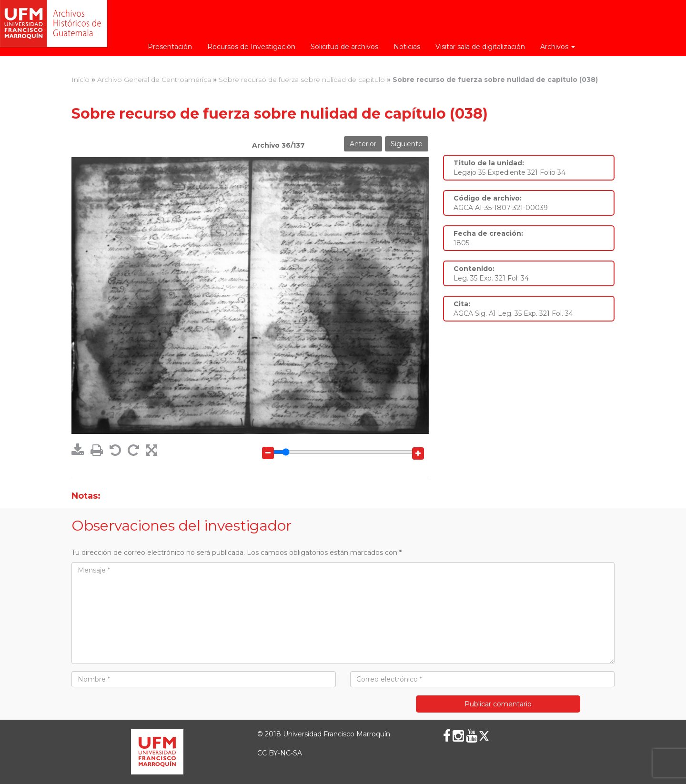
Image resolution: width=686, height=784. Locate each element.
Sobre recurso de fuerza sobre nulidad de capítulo (302, 80)
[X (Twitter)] (484, 736)
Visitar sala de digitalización (480, 47)
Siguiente (407, 144)
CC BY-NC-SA (280, 753)
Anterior (363, 144)
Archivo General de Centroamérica (154, 80)
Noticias (407, 47)
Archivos (558, 47)
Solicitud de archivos (344, 47)
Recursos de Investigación (251, 47)
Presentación (170, 47)
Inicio (81, 80)
